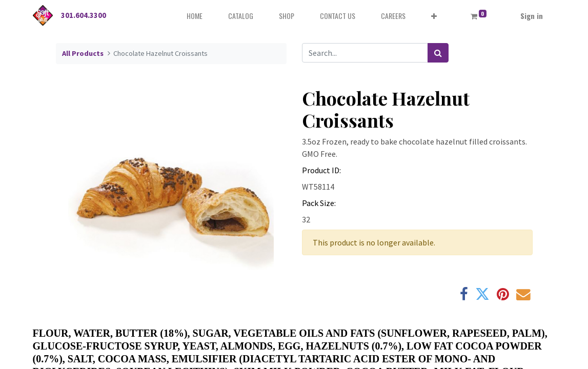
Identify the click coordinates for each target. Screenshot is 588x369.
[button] (434, 16)
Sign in (532, 16)
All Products (83, 53)
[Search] (438, 53)
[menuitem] (195, 16)
